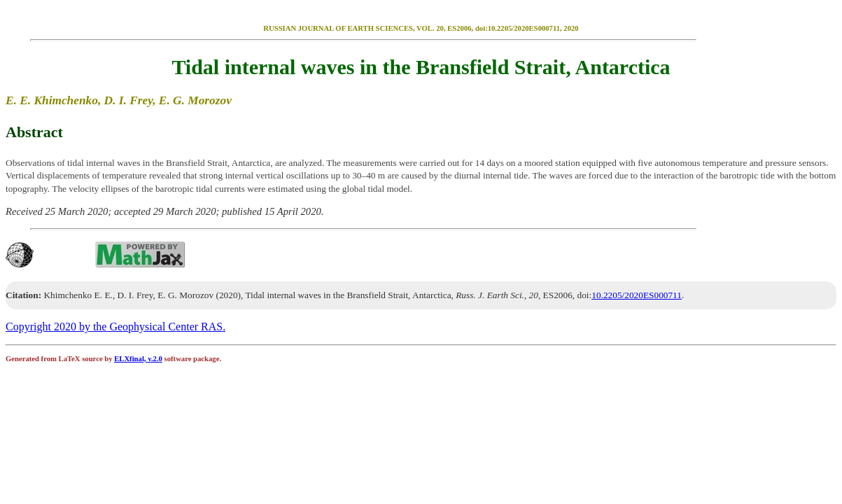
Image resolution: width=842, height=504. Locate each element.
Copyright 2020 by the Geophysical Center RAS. (115, 327)
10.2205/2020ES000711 (637, 295)
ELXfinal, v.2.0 (138, 359)
